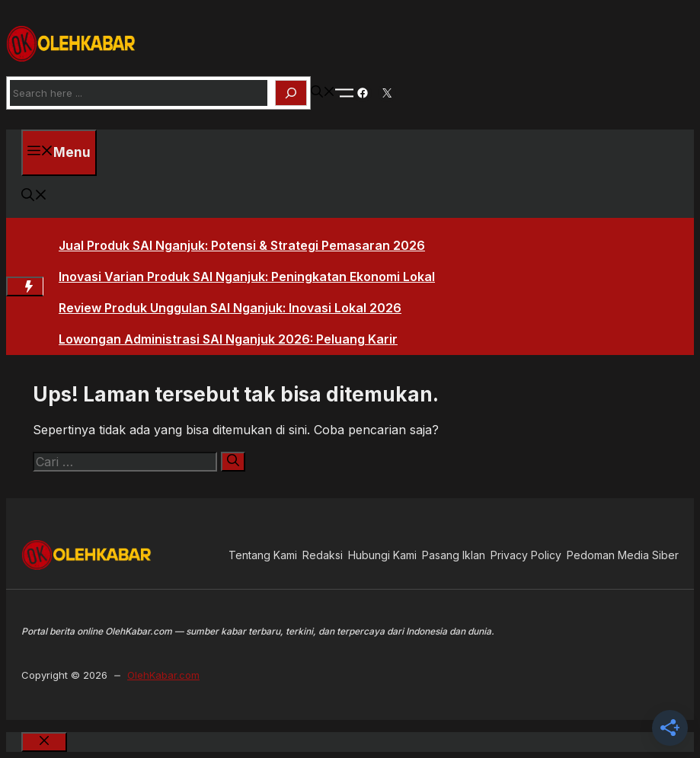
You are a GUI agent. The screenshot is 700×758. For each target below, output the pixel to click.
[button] (323, 93)
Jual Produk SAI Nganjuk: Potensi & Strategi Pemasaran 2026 (242, 245)
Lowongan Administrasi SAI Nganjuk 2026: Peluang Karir (228, 339)
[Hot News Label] (25, 286)
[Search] (291, 93)
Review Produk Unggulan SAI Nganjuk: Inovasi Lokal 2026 (230, 308)
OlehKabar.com (163, 675)
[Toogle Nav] (344, 93)
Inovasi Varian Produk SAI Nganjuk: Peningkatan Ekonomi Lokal (247, 277)
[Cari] (233, 462)
